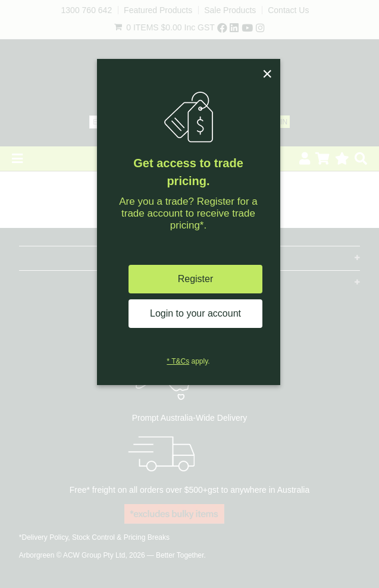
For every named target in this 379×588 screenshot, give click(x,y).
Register (196, 279)
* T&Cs (178, 361)
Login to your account (195, 313)
